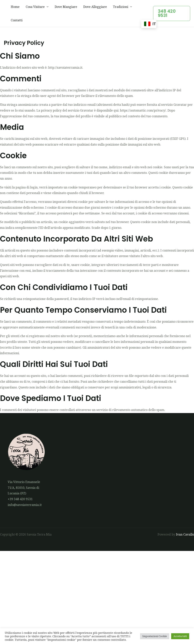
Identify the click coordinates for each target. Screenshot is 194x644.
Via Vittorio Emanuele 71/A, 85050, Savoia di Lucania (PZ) (24, 488)
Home (15, 7)
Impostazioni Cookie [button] (155, 636)
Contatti (17, 20)
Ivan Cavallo (185, 534)
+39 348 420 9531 (20, 499)
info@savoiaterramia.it (25, 505)
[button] (172, 13)
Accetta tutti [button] (180, 636)
